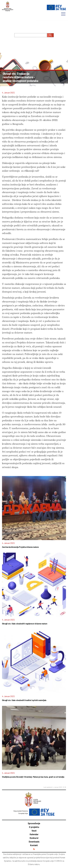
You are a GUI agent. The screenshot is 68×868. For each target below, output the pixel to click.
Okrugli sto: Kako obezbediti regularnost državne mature (25, 624)
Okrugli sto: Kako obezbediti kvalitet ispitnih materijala (24, 700)
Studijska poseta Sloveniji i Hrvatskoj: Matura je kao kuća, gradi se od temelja (33, 777)
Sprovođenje (34, 823)
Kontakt (34, 845)
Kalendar (34, 834)
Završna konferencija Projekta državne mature (20, 547)
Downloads (34, 842)
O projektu (34, 827)
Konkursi (34, 838)
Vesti (34, 831)
